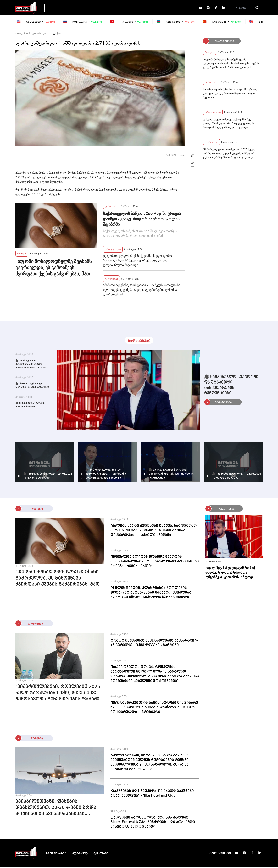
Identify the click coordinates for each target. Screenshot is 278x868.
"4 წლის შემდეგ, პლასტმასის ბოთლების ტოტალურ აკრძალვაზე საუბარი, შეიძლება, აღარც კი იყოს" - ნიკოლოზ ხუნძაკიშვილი (151, 594)
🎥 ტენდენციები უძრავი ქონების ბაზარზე (30, 406)
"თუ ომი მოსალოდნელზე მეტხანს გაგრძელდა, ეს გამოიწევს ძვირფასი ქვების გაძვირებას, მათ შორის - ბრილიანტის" (54, 269)
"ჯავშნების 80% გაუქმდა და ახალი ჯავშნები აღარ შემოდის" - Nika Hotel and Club (152, 794)
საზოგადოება (113, 250)
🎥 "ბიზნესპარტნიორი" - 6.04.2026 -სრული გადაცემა (32, 387)
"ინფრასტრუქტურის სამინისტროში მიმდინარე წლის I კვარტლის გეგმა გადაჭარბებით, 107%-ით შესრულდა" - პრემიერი (154, 708)
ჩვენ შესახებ (56, 855)
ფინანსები (91, 8)
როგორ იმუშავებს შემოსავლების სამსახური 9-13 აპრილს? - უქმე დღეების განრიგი (154, 644)
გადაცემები (64, 8)
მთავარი (22, 34)
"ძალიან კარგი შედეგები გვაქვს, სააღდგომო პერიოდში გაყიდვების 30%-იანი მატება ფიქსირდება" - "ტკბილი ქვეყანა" (153, 531)
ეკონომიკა (116, 8)
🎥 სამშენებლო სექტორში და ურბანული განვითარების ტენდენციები (231, 386)
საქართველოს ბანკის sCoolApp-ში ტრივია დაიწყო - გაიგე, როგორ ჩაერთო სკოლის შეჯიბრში (142, 220)
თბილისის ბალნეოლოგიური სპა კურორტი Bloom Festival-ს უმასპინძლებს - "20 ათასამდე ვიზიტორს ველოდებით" (153, 823)
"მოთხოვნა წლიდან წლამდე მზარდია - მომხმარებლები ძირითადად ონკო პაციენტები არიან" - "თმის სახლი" (155, 562)
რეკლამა (101, 855)
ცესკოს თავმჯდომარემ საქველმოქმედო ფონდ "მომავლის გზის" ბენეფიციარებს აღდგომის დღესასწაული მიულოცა (137, 261)
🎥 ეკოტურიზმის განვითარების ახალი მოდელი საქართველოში (31, 365)
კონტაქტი (80, 855)
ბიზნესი (22, 254)
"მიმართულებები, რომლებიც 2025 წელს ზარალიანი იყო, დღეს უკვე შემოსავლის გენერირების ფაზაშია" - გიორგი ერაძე (142, 291)
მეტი (138, 8)
